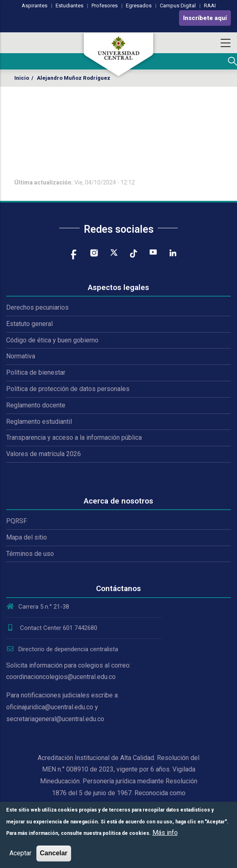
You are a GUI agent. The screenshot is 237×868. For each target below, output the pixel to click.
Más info (165, 833)
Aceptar (20, 853)
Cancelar (54, 853)
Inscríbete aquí (205, 18)
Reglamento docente (36, 405)
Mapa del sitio (27, 537)
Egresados (139, 6)
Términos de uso (30, 554)
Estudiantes (69, 6)
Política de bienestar (36, 372)
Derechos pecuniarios (37, 307)
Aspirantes (35, 6)
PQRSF (17, 521)
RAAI (210, 6)
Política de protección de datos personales (68, 389)
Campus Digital (178, 6)
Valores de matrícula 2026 (44, 454)
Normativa (21, 356)
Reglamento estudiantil (39, 422)
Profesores (105, 6)
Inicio (22, 78)
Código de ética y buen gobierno (52, 340)
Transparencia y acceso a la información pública (74, 437)
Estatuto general (29, 324)
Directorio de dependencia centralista (62, 649)
